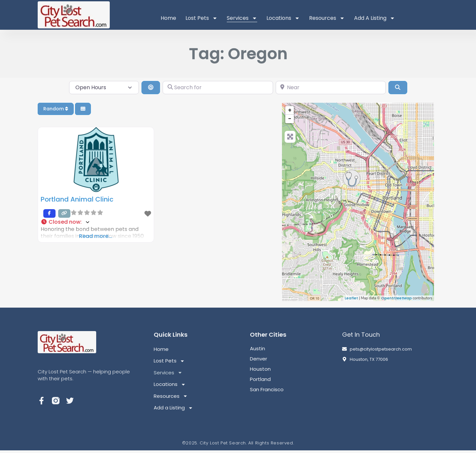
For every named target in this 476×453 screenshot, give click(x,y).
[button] (96, 222)
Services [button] (242, 18)
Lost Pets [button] (201, 18)
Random (56, 109)
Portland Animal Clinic (77, 199)
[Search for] (218, 88)
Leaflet (351, 298)
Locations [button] (283, 18)
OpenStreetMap (397, 298)
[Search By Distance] (151, 88)
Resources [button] (327, 18)
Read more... (96, 236)
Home (168, 18)
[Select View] (83, 109)
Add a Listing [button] (375, 18)
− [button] (290, 119)
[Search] (398, 88)
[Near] (331, 88)
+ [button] (290, 110)
